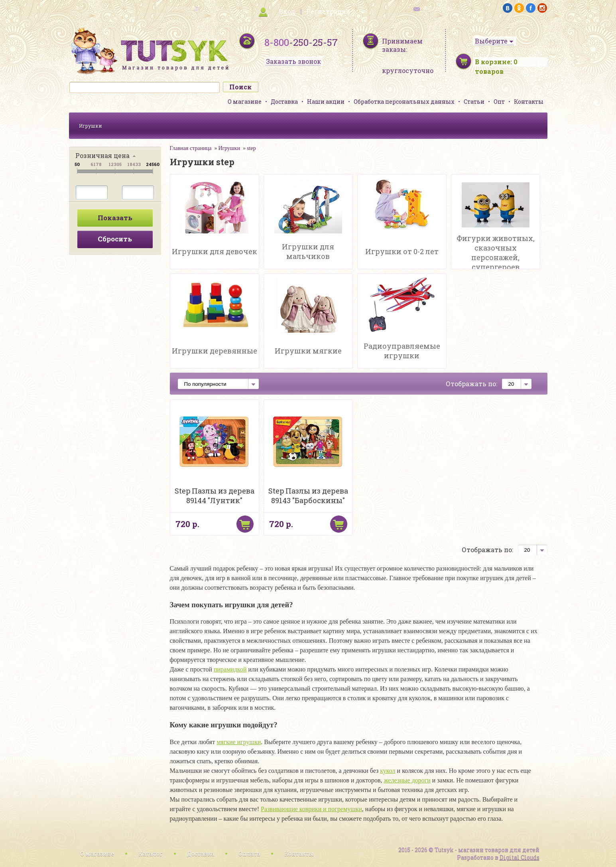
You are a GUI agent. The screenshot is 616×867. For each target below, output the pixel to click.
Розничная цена (102, 155)
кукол (388, 771)
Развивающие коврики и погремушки (311, 809)
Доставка (284, 102)
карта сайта (178, 8)
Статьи (474, 102)
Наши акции (326, 102)
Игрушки (91, 126)
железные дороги (407, 780)
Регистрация (328, 11)
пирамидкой (230, 669)
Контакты (529, 102)
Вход (287, 11)
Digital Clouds (520, 857)
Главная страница (191, 148)
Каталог (151, 854)
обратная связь (438, 8)
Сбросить (115, 239)
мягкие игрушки (239, 742)
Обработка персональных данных (404, 102)
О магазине (245, 102)
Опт (499, 102)
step (251, 148)
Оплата (249, 854)
